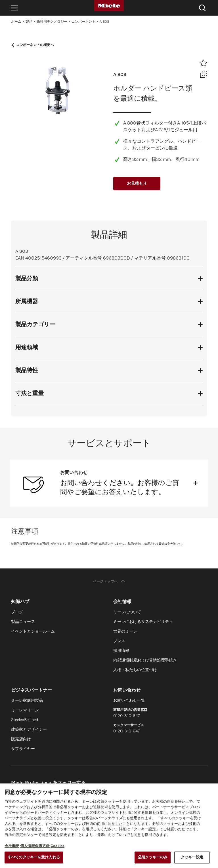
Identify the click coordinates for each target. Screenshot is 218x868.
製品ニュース (23, 622)
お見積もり (137, 184)
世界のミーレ (125, 631)
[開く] (196, 483)
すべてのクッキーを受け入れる (34, 857)
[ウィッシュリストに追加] (203, 63)
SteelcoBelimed (25, 720)
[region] (109, 826)
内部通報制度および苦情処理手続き (145, 660)
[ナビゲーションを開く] (14, 8)
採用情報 (121, 651)
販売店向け (21, 739)
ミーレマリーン (25, 710)
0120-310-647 (126, 716)
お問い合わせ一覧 (129, 701)
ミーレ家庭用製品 (27, 701)
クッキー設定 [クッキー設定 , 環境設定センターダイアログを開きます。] (192, 857)
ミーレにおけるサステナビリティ (143, 622)
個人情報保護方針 (35, 846)
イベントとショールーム (33, 631)
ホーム (16, 22)
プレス (119, 641)
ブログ (17, 612)
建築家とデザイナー (29, 730)
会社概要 (12, 846)
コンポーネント (83, 22)
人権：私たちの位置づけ (135, 670)
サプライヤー (23, 749)
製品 (29, 22)
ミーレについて (127, 612)
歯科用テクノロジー (52, 22)
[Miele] (109, 6)
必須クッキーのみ (153, 857)
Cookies (57, 846)
